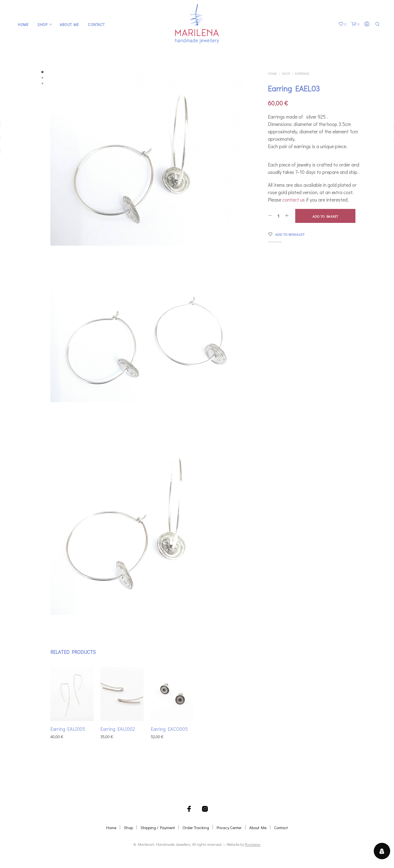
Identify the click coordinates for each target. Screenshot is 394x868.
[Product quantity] (278, 216)
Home (23, 25)
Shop (42, 25)
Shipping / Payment (158, 827)
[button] (342, 24)
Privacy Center (229, 827)
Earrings (302, 73)
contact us (294, 200)
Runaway (253, 844)
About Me (69, 25)
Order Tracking (196, 827)
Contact (96, 25)
